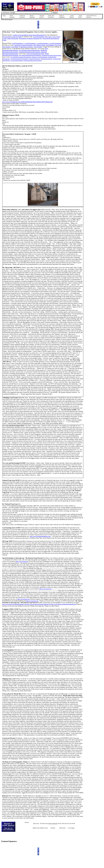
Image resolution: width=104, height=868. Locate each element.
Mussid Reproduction (47, 59)
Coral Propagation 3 (43, 43)
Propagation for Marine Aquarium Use (30, 38)
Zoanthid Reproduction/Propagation (30, 52)
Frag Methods (50, 45)
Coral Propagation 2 (30, 43)
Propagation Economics (26, 47)
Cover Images (71, 828)
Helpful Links (36, 828)
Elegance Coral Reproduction (40, 57)
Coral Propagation (39, 37)
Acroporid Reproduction (17, 61)
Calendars (53, 828)
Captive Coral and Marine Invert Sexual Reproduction (29, 35)
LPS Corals (48, 37)
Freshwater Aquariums (22, 16)
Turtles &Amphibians (62, 16)
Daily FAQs (36, 824)
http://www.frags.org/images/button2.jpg (39, 604)
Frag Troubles (38, 47)
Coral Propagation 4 (56, 43)
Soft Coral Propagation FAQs (35, 54)
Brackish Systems (42, 16)
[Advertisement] (94, 45)
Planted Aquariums (32, 16)
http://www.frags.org (22, 561)
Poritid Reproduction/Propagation (33, 61)
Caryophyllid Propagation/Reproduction (21, 57)
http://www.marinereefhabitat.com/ (40, 536)
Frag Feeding (7, 47)
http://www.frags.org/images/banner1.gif (14, 604)
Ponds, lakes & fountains (51, 16)
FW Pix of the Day (62, 824)
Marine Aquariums (12, 16)
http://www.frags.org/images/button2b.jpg (63, 604)
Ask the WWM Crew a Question (91, 16)
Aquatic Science (80, 16)
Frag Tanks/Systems (39, 45)
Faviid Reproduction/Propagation (19, 59)
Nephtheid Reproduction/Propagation (51, 55)
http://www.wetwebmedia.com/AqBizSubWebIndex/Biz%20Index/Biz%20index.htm (27, 102)
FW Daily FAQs (44, 824)
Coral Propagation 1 (18, 43)
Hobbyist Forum (44, 828)
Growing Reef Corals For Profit (12, 37)
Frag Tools (58, 45)
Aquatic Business (72, 16)
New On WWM (71, 824)
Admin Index (62, 828)
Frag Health (15, 47)
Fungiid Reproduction (34, 59)
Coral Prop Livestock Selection (23, 45)
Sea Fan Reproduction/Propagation (29, 50)
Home (4, 16)
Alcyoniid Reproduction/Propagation (30, 55)
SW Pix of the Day (53, 824)
